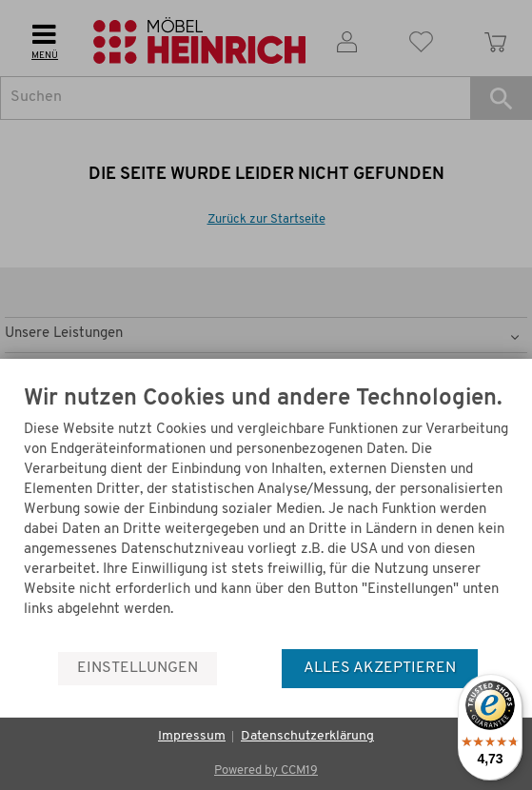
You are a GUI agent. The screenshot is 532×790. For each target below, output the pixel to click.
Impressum (192, 736)
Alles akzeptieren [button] (380, 668)
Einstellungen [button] (138, 668)
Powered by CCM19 (266, 770)
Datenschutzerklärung (307, 736)
